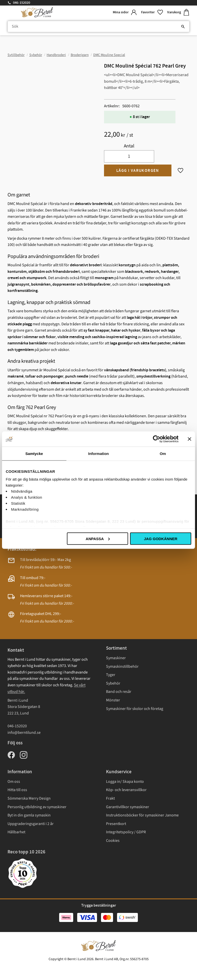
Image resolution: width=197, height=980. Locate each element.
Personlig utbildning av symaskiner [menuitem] (37, 807)
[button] (152, 12)
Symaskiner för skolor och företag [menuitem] (135, 709)
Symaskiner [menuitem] (116, 658)
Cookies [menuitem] (113, 841)
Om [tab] (163, 453)
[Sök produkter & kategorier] (98, 27)
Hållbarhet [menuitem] (16, 832)
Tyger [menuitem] (111, 675)
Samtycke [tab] (34, 453)
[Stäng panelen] (189, 439)
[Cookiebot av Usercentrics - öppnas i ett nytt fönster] (157, 439)
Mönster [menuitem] (113, 700)
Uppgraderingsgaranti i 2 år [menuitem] (31, 824)
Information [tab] (99, 453)
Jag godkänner (161, 538)
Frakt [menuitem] (110, 798)
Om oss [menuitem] (14, 782)
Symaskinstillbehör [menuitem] (122, 666)
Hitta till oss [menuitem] (17, 790)
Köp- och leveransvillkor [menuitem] (126, 790)
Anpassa (98, 538)
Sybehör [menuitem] (113, 683)
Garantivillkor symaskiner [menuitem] (128, 807)
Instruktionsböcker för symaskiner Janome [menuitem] (142, 815)
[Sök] (183, 27)
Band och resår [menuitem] (119, 692)
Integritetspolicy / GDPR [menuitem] (126, 832)
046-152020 (22, 3)
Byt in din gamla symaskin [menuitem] (29, 815)
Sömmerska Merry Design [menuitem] (29, 798)
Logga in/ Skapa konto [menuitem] (125, 782)
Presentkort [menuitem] (116, 824)
